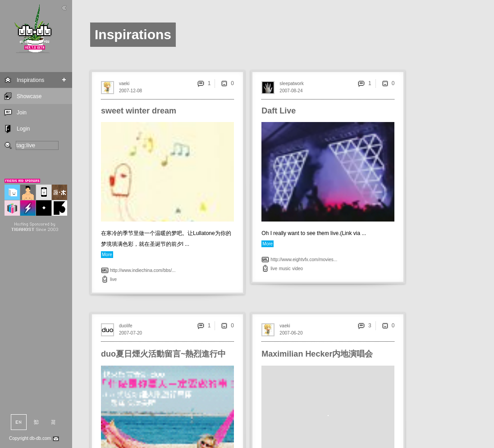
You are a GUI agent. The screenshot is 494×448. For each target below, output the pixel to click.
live (113, 279)
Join (22, 113)
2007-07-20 (130, 333)
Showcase (29, 96)
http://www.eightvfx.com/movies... (304, 260)
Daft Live (279, 111)
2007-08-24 (291, 91)
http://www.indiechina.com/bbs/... (143, 270)
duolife (126, 326)
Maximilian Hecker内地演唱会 (317, 354)
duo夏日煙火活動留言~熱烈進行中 (164, 354)
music (285, 269)
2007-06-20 (291, 333)
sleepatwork (291, 84)
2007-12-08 (130, 91)
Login (23, 129)
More (107, 255)
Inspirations (30, 80)
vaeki (124, 84)
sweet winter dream (139, 111)
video (297, 269)
